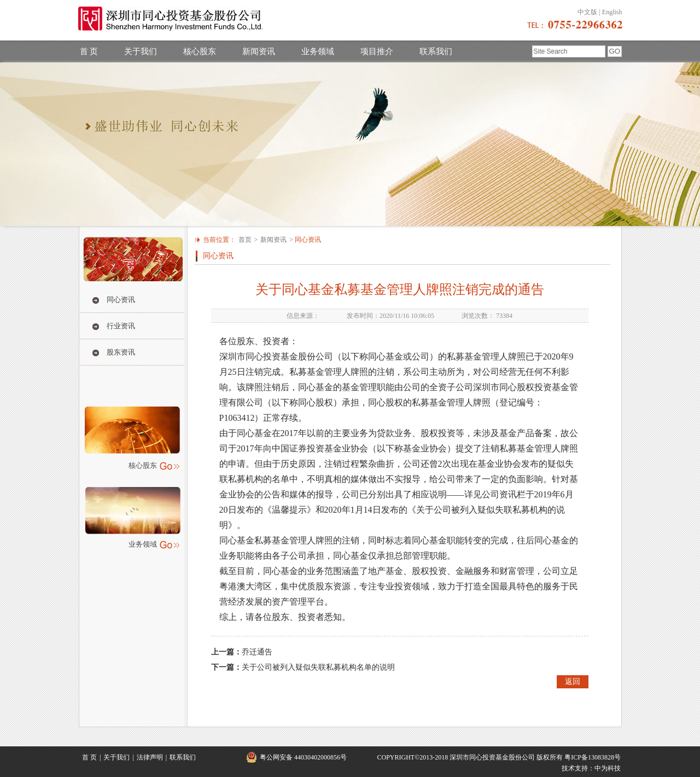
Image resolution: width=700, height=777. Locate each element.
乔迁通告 (257, 652)
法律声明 (150, 757)
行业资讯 (121, 326)
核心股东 (200, 51)
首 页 (89, 51)
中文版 (587, 12)
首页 (245, 240)
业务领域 (318, 51)
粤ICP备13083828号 (593, 757)
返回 (573, 682)
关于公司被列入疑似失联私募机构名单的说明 (318, 667)
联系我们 (436, 51)
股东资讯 (121, 352)
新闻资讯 (259, 51)
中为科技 (608, 768)
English (612, 12)
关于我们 (141, 51)
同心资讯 (121, 300)
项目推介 (377, 51)
